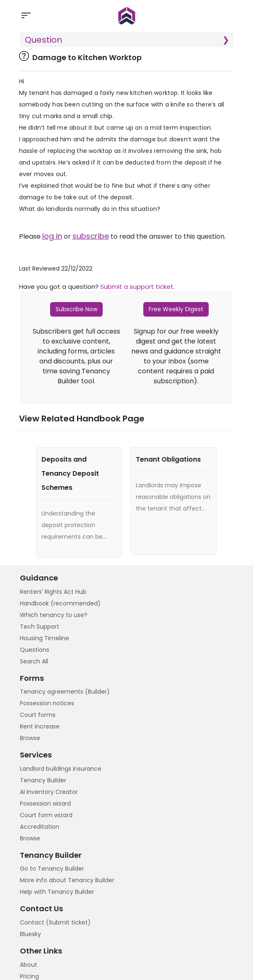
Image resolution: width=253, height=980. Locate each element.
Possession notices (47, 703)
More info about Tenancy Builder (67, 880)
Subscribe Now (76, 309)
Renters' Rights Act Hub (53, 592)
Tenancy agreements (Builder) (65, 692)
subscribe (91, 236)
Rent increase (40, 726)
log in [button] (52, 236)
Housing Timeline (45, 638)
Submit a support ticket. (137, 287)
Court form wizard (46, 815)
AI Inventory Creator (49, 792)
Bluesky (30, 934)
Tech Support (40, 627)
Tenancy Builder (43, 780)
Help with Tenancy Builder (57, 892)
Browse (30, 738)
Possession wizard (45, 803)
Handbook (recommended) (60, 603)
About (29, 965)
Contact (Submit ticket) (55, 922)
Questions (35, 650)
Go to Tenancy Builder (52, 869)
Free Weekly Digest (176, 309)
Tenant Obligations (168, 459)
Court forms (38, 715)
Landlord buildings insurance (61, 769)
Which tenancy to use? (54, 615)
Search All (34, 661)
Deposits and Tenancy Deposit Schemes (70, 473)
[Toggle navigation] (26, 16)
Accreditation (40, 827)
